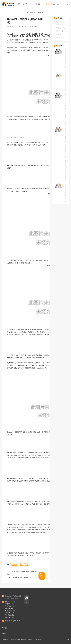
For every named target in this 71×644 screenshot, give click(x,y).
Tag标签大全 (5, 633)
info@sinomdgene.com (12, 621)
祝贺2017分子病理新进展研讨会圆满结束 (61, 22)
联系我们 (41, 12)
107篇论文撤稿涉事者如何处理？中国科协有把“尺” (61, 28)
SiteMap (67, 640)
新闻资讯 (50, 4)
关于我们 (27, 4)
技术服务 (31, 13)
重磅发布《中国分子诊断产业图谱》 (61, 31)
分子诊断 (14, 564)
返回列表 (42, 576)
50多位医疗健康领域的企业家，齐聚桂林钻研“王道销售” (61, 25)
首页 (18, 4)
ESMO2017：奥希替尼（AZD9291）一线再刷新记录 (61, 34)
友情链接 (5, 628)
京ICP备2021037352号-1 (35, 640)
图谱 (27, 564)
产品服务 (39, 4)
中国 (21, 564)
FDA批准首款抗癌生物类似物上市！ (22, 577)
